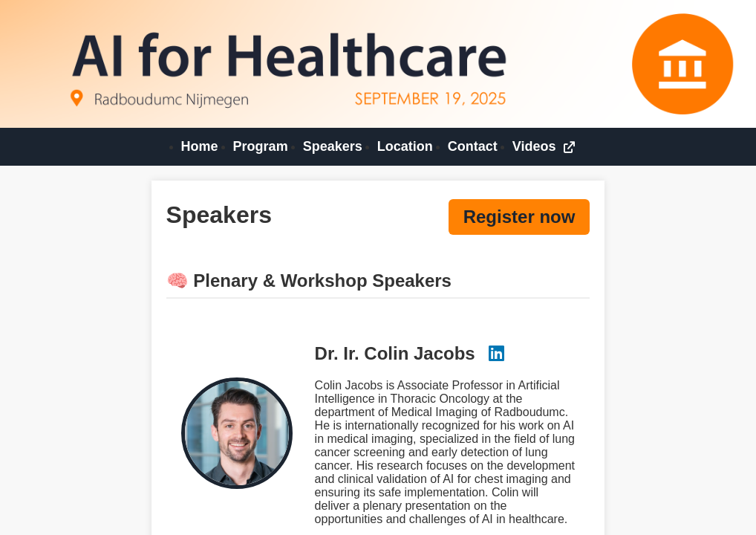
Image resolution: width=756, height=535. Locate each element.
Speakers (333, 146)
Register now (519, 217)
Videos (544, 146)
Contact (473, 146)
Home (200, 146)
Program (261, 146)
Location (405, 146)
